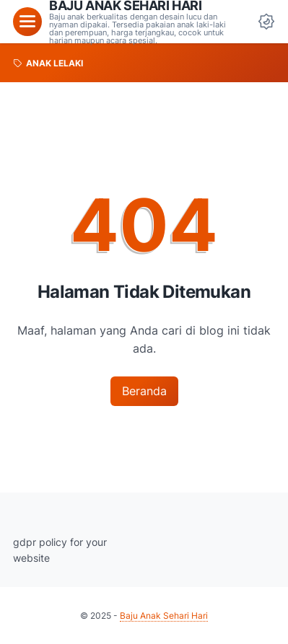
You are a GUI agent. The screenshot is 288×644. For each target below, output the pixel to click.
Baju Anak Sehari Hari (164, 616)
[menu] (27, 22)
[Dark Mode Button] (266, 22)
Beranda (144, 391)
